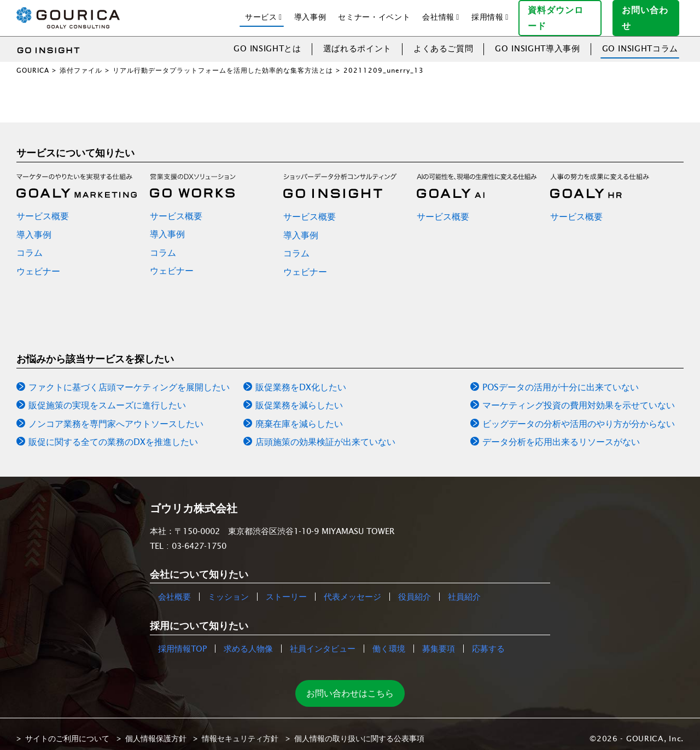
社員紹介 (464, 588)
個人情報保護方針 (156, 730)
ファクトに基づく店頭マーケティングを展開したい (129, 378)
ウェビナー (38, 262)
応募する (488, 640)
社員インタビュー (323, 640)
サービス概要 (43, 207)
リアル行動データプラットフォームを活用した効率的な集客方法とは (223, 61)
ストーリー (286, 588)
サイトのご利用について (67, 730)
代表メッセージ (352, 588)
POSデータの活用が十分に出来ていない (561, 378)
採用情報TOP (182, 640)
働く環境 (389, 640)
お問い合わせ (650, 13)
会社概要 (174, 588)
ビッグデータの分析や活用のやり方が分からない (579, 415)
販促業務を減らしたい (299, 397)
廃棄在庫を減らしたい (299, 415)
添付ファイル (81, 61)
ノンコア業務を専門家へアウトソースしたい (116, 415)
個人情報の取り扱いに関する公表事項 (359, 730)
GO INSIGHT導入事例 (537, 40)
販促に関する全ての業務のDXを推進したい (113, 433)
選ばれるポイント (357, 40)
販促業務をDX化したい (301, 378)
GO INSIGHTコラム (640, 40)
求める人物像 (248, 640)
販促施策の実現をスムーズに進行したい (107, 397)
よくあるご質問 (444, 40)
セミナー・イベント (374, 13)
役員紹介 (415, 588)
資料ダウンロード (565, 13)
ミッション (228, 588)
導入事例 (310, 13)
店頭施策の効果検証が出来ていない (325, 433)
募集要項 (439, 640)
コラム (30, 244)
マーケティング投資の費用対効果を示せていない (579, 397)
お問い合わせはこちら (350, 684)
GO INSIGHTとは (267, 40)
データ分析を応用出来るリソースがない (561, 433)
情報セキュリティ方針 (240, 730)
